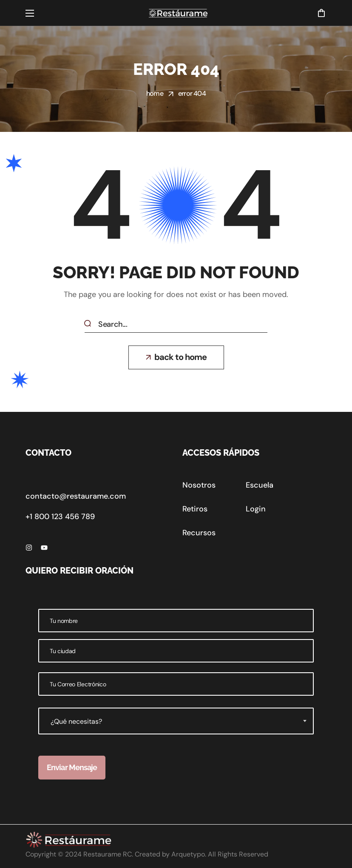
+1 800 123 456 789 (60, 517)
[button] (321, 13)
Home (155, 93)
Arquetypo (188, 854)
